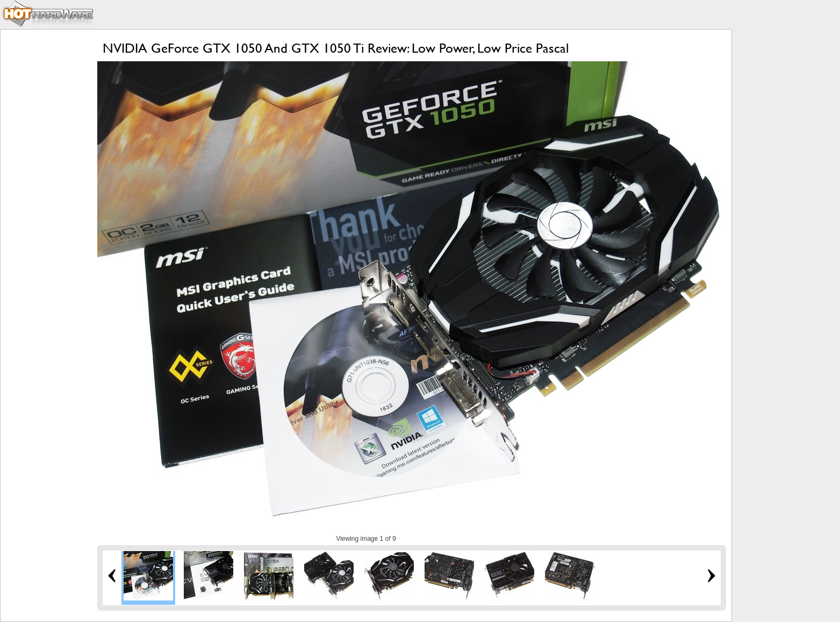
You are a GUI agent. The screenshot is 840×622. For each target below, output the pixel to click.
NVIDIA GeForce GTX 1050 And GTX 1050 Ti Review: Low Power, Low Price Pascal (336, 48)
